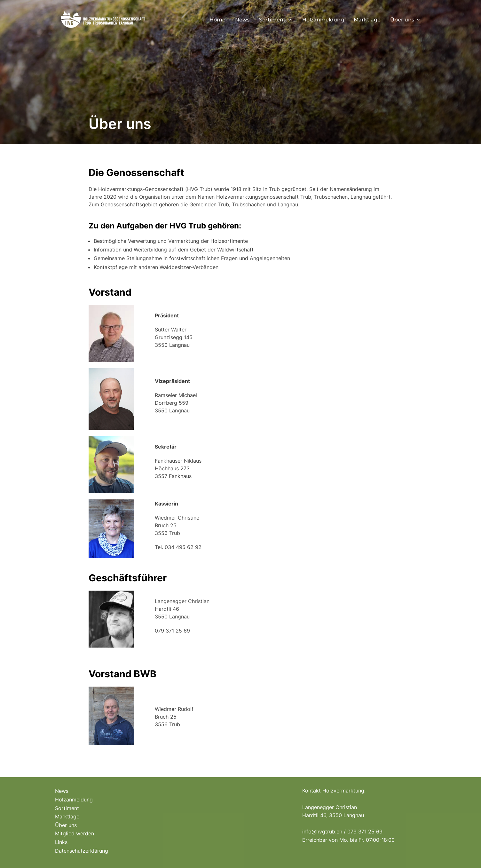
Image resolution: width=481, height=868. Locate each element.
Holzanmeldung (323, 20)
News (242, 20)
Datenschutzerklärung (82, 851)
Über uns (406, 20)
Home (217, 20)
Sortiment (276, 20)
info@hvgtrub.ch (322, 832)
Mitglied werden (75, 833)
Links (61, 842)
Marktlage (367, 20)
